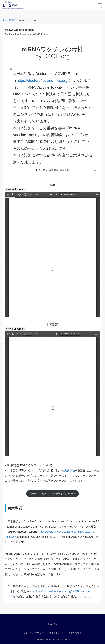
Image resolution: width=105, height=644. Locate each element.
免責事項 (69, 470)
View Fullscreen (15, 189)
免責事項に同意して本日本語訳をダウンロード (53, 493)
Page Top (53, 622)
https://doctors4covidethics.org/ (43, 80)
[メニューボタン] (100, 5)
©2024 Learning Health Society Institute (53, 639)
